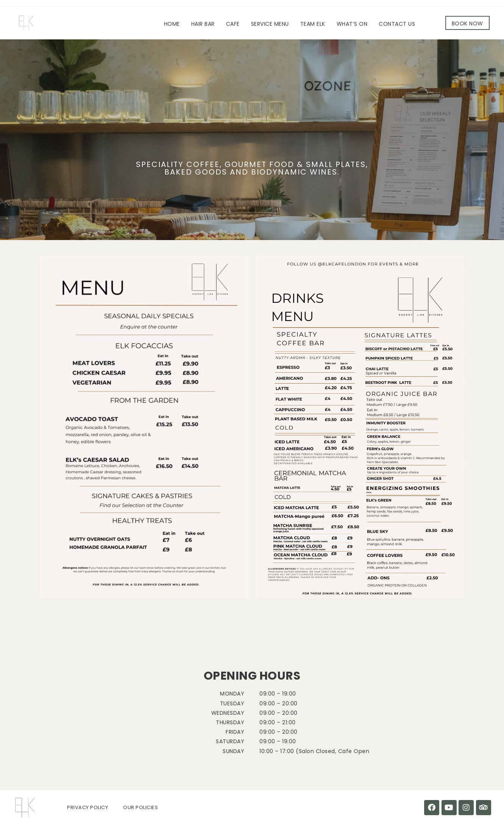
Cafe (233, 24)
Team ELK (313, 24)
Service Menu (270, 24)
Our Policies (140, 807)
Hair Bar (203, 24)
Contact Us (397, 24)
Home (172, 24)
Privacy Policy (87, 807)
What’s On (352, 24)
